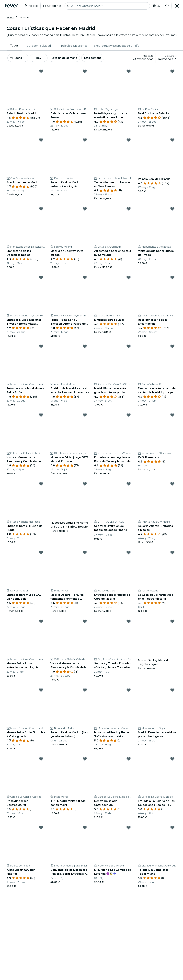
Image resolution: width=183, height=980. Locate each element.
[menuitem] (14, 46)
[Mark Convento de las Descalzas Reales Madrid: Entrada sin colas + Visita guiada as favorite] (85, 828)
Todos (14, 46)
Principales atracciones (72, 46)
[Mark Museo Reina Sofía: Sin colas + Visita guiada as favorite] (41, 690)
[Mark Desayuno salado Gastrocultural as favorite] (129, 759)
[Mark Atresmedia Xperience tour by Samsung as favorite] (129, 209)
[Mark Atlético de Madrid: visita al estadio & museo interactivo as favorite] (85, 346)
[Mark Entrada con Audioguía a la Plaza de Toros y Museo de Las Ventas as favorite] (129, 415)
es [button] (156, 6)
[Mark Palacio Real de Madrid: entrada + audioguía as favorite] (85, 140)
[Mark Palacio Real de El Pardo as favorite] (172, 140)
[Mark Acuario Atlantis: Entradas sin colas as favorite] (172, 484)
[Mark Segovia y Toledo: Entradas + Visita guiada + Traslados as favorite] (129, 622)
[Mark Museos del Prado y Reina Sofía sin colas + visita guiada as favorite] (129, 690)
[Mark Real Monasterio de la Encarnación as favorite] (172, 278)
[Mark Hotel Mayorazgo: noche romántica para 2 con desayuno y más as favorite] (129, 71)
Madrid (11, 18)
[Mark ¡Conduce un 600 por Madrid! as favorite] (41, 828)
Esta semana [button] (94, 58)
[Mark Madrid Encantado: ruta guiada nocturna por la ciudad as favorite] (129, 346)
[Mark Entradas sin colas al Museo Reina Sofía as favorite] (41, 346)
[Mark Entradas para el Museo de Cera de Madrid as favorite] (129, 553)
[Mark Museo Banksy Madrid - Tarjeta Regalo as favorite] (172, 622)
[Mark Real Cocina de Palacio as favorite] (172, 71)
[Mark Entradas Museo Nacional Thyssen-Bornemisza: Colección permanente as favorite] (41, 278)
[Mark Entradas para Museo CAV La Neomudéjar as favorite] (41, 553)
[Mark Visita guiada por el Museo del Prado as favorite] (172, 209)
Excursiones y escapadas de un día (116, 46)
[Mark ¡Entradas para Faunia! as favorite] (129, 278)
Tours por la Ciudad (38, 46)
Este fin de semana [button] (65, 58)
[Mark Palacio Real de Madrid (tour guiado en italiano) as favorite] (85, 690)
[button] (23, 18)
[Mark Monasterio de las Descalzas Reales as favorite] (41, 209)
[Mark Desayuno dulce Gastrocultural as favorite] (41, 759)
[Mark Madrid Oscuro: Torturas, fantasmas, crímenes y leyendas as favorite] (85, 553)
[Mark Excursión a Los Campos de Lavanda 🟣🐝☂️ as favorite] (129, 828)
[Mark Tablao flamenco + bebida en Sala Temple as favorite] (129, 140)
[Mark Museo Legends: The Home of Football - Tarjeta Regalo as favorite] (85, 484)
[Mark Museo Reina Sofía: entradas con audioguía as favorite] (41, 622)
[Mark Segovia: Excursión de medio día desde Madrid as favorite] (129, 484)
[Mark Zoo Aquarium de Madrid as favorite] (41, 140)
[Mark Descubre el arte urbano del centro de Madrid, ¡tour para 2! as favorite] (172, 346)
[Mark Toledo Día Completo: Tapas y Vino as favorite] (172, 828)
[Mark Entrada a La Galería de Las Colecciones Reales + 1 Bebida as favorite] (172, 759)
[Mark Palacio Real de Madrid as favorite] (41, 71)
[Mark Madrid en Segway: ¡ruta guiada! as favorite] (85, 209)
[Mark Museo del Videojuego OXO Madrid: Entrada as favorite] (85, 415)
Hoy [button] (39, 58)
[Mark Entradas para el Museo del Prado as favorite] (41, 484)
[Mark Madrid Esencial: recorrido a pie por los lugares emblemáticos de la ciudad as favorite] (172, 690)
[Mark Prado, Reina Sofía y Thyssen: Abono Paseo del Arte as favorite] (85, 278)
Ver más (171, 35)
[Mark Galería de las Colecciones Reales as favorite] (85, 71)
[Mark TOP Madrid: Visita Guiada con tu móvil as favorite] (85, 759)
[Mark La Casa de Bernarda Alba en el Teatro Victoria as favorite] (172, 553)
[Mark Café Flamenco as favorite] (172, 415)
